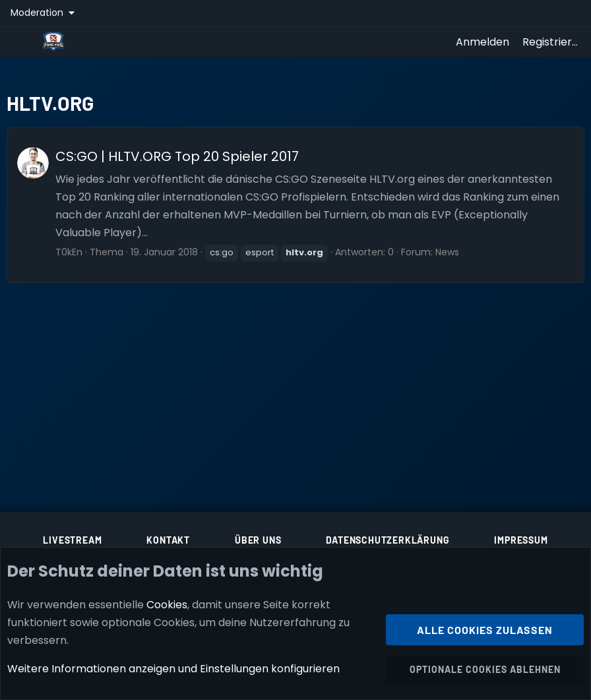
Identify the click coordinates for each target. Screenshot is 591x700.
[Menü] (21, 42)
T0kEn (69, 252)
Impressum (521, 540)
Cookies (167, 605)
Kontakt (168, 540)
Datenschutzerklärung (388, 540)
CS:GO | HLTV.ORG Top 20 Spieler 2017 (177, 156)
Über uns (258, 540)
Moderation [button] (38, 13)
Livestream (72, 540)
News (447, 252)
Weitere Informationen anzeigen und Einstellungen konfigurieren (173, 669)
